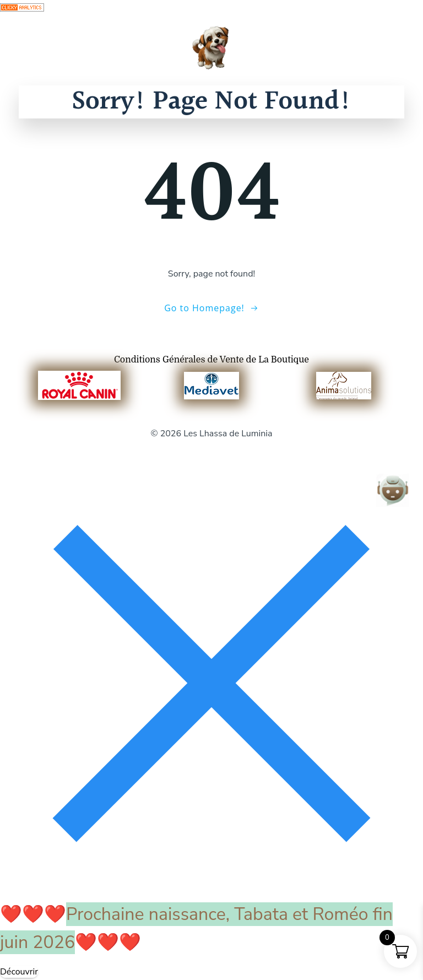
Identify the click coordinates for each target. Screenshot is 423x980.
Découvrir (19, 972)
